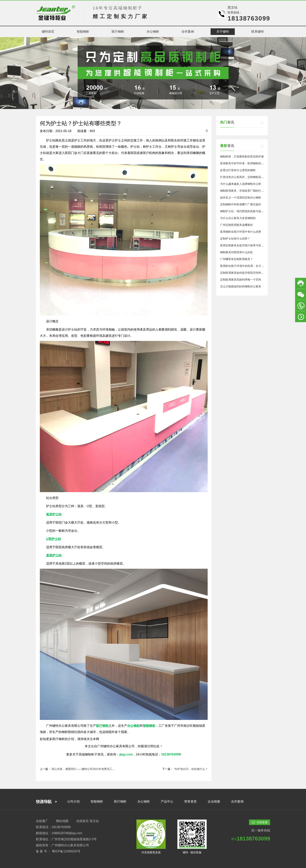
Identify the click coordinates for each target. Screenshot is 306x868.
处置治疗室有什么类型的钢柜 (238, 170)
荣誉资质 (190, 801)
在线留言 (83, 821)
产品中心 (167, 801)
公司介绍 (73, 801)
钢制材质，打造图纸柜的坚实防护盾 (242, 156)
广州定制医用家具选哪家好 (237, 225)
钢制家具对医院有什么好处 (237, 252)
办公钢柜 (144, 801)
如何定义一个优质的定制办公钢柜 (241, 198)
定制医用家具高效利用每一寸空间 (241, 280)
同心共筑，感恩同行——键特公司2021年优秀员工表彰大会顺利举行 (93, 769)
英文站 (233, 8)
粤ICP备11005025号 (66, 851)
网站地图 (62, 821)
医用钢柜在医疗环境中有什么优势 (241, 232)
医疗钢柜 (120, 801)
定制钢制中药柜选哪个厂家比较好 (241, 204)
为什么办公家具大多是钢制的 (238, 218)
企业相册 (214, 801)
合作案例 (237, 801)
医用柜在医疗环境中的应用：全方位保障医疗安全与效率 (254, 266)
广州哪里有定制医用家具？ (237, 259)
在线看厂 (42, 821)
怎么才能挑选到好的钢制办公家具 (241, 286)
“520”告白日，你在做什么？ (191, 769)
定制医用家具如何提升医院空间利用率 (243, 273)
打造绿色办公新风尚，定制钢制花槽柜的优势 (247, 177)
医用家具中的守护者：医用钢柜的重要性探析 (247, 163)
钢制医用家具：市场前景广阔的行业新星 (245, 191)
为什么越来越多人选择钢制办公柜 (241, 184)
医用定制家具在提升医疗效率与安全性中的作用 (249, 245)
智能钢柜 (97, 801)
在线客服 (260, 822)
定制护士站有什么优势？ (235, 239)
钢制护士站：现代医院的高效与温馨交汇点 (246, 211)
